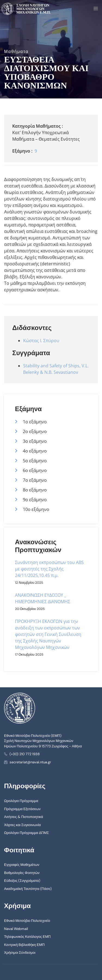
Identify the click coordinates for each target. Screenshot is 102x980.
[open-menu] (94, 9)
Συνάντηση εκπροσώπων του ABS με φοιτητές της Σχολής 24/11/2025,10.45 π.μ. (49, 569)
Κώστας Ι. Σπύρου (41, 341)
